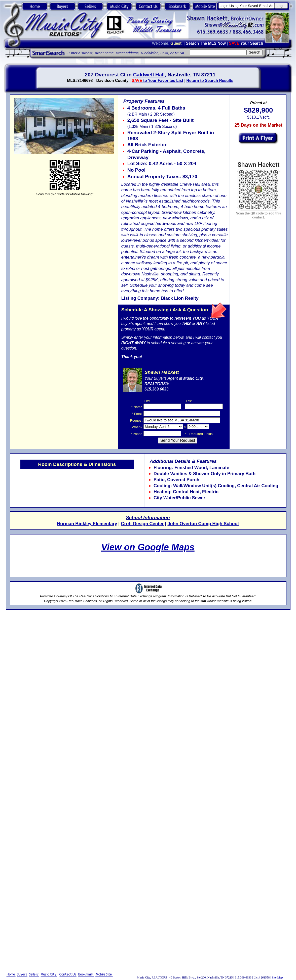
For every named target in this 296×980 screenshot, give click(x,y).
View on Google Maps (148, 547)
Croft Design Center (142, 524)
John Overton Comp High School (203, 524)
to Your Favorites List (157, 81)
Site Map (277, 977)
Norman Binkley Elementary (87, 524)
